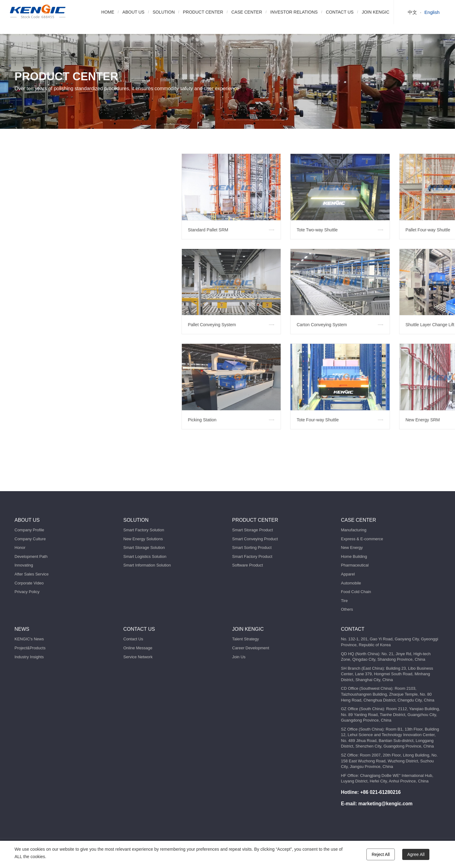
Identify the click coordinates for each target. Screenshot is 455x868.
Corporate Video (29, 583)
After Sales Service (32, 574)
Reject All (381, 854)
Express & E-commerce (362, 539)
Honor (20, 548)
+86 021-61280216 (380, 792)
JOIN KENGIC (376, 12)
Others (347, 609)
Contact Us (133, 639)
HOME (108, 12)
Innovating (24, 565)
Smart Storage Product (253, 530)
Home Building (354, 556)
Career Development (251, 648)
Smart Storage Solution (144, 548)
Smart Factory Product (252, 556)
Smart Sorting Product (252, 548)
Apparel (348, 574)
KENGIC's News (29, 639)
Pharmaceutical (355, 565)
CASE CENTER (247, 12)
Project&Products (30, 648)
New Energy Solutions (143, 539)
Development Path (31, 556)
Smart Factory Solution (144, 530)
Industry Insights (29, 657)
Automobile (351, 583)
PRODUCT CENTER (203, 12)
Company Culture (30, 539)
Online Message (138, 648)
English (432, 12)
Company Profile (29, 530)
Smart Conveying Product (255, 539)
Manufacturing (354, 530)
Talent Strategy (246, 639)
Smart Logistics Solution (145, 556)
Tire (344, 601)
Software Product (248, 565)
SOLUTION (164, 12)
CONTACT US (340, 12)
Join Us (239, 657)
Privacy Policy (27, 592)
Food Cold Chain (356, 592)
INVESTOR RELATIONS (294, 12)
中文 (412, 12)
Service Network (138, 657)
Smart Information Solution (147, 565)
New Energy (352, 548)
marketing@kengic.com (386, 804)
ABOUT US (134, 12)
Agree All (416, 854)
